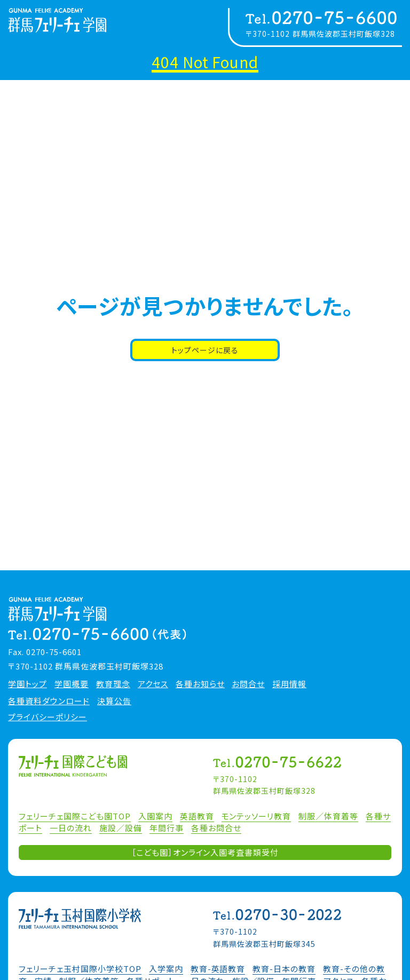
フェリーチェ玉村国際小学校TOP (80, 969)
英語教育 (197, 816)
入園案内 (155, 816)
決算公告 (114, 701)
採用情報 (289, 684)
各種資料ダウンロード (49, 701)
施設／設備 (121, 828)
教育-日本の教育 (284, 969)
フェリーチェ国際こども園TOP (75, 816)
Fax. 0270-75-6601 (45, 652)
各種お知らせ (200, 684)
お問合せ (248, 684)
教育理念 (113, 684)
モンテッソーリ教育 (257, 816)
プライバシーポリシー (48, 717)
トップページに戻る (205, 350)
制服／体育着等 (328, 816)
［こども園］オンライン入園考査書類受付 (205, 852)
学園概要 (72, 684)
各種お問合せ (216, 828)
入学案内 (166, 969)
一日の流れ (71, 828)
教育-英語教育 (218, 969)
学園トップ (27, 684)
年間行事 (167, 828)
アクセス (153, 684)
